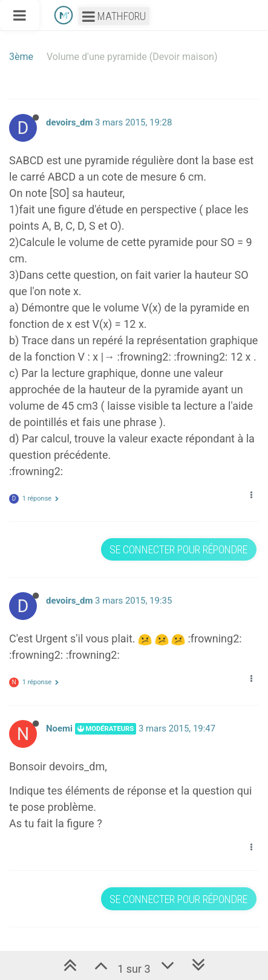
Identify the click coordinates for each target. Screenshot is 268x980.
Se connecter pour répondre (178, 549)
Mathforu (114, 16)
